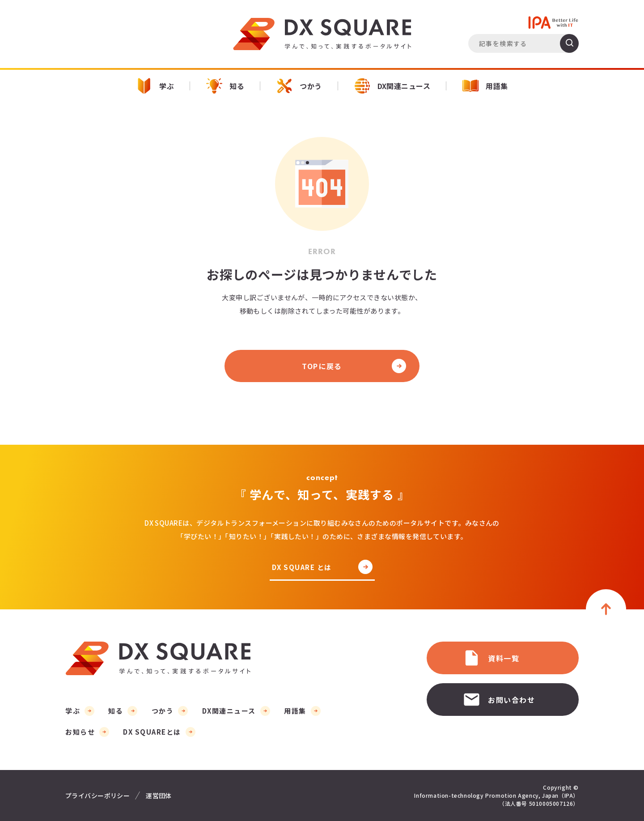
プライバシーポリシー (97, 795)
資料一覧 (491, 658)
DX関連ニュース (392, 86)
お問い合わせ (499, 700)
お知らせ (80, 732)
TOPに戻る (322, 366)
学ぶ (155, 86)
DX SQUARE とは (302, 568)
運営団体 (159, 795)
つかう (299, 86)
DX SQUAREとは (152, 732)
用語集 (485, 86)
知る (225, 86)
